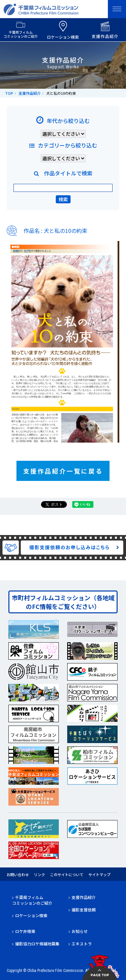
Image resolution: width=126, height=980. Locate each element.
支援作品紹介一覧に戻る (63, 471)
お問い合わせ (18, 874)
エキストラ (82, 944)
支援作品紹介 (30, 93)
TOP (9, 93)
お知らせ (80, 931)
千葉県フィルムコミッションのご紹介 (32, 900)
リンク (39, 874)
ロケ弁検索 (25, 931)
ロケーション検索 (31, 915)
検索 (63, 199)
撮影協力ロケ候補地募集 (37, 944)
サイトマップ (99, 874)
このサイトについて (67, 874)
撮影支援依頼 (84, 910)
